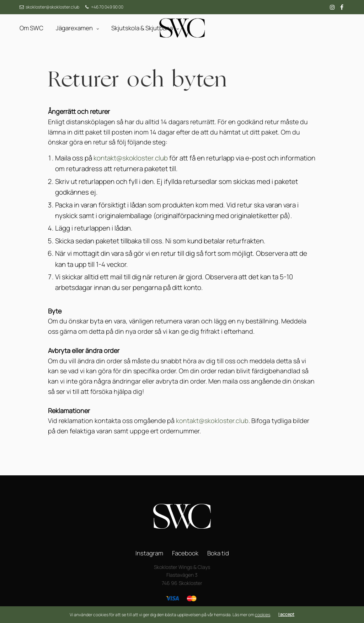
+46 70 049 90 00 (107, 7)
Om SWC (31, 28)
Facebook (185, 553)
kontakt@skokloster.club (131, 158)
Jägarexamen (74, 28)
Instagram (149, 553)
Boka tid (218, 553)
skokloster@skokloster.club (52, 7)
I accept (286, 614)
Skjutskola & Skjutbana (142, 28)
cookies (263, 615)
